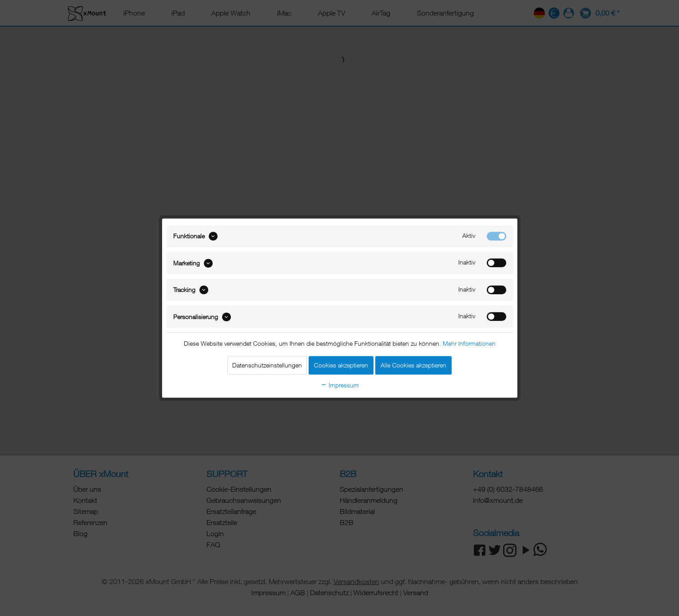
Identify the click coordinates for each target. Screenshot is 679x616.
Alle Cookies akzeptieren (413, 365)
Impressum (340, 385)
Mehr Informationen (469, 343)
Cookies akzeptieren (341, 365)
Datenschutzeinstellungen (267, 365)
